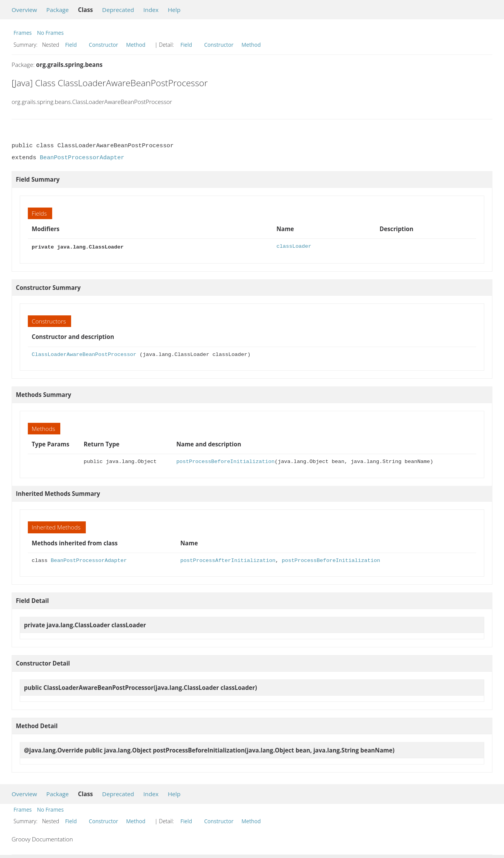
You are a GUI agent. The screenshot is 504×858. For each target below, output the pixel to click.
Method (136, 45)
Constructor (104, 45)
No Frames (50, 33)
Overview (24, 10)
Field (71, 45)
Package (58, 10)
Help (174, 10)
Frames (23, 33)
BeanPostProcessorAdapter (82, 158)
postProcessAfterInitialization (228, 560)
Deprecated (118, 10)
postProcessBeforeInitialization (225, 461)
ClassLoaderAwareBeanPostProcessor (84, 354)
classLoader (294, 246)
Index (151, 10)
